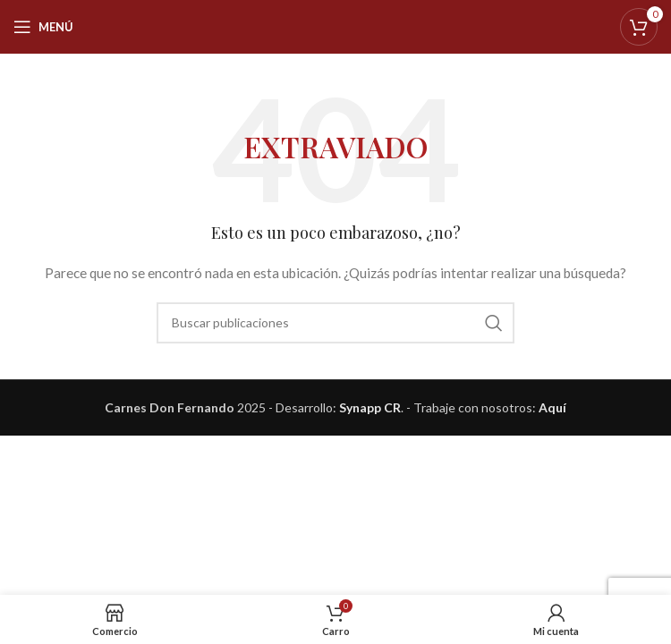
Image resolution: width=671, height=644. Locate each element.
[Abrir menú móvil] (43, 27)
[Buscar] (335, 323)
